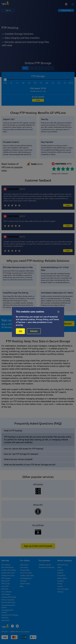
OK (20, 331)
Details (34, 331)
